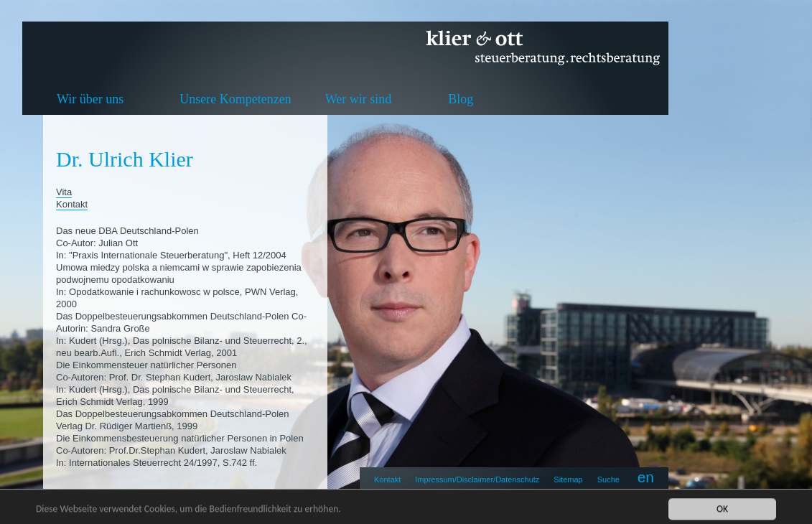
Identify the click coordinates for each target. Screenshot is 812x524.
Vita (64, 192)
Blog (461, 99)
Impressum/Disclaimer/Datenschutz (477, 479)
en (646, 477)
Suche (608, 479)
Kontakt (387, 479)
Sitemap (568, 479)
